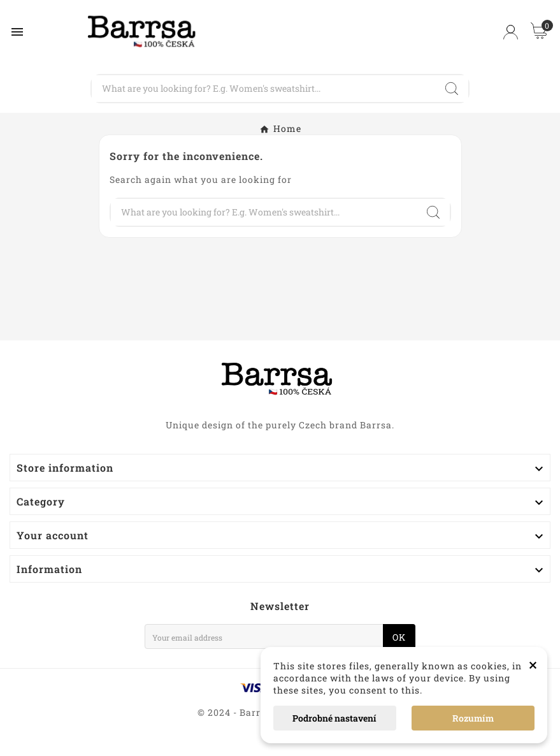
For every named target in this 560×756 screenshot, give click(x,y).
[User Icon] (511, 32)
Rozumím (473, 718)
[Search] (263, 89)
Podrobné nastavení (334, 718)
